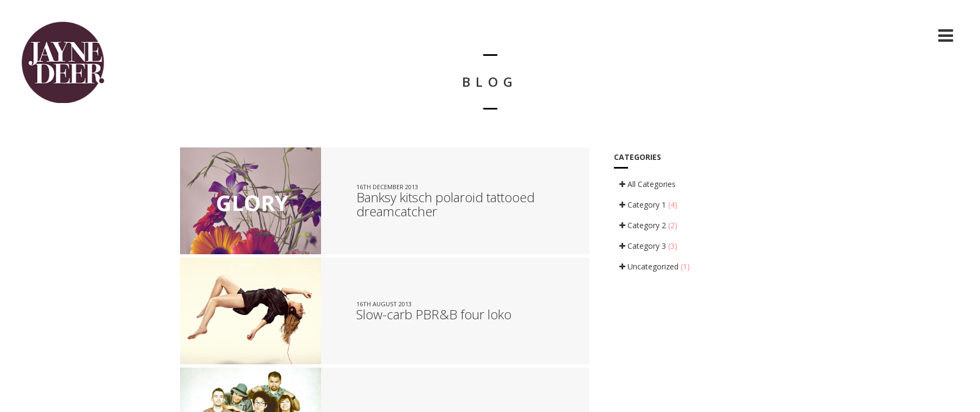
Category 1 (648, 205)
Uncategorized (655, 266)
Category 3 (648, 246)
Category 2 (648, 225)
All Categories (648, 184)
